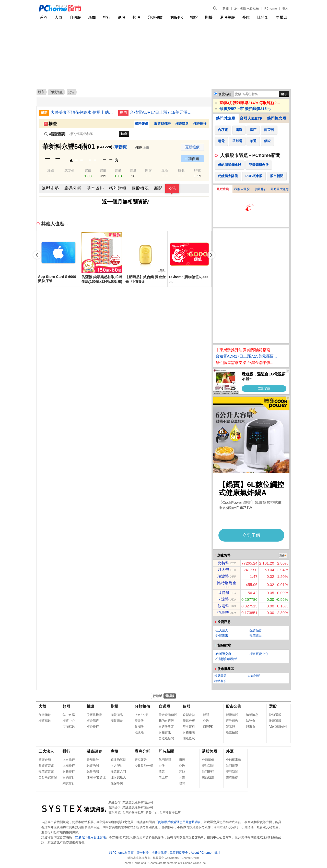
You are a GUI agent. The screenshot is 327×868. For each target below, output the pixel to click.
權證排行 (200, 124)
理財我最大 (118, 777)
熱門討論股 (225, 118)
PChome (271, 8)
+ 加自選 (192, 159)
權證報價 (142, 124)
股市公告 (233, 706)
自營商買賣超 (48, 777)
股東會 (251, 727)
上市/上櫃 (141, 715)
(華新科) (120, 147)
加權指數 (45, 715)
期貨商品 (117, 715)
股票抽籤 (232, 732)
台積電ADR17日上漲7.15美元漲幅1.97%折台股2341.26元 (162, 112)
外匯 (246, 17)
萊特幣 (224, 592)
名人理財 (117, 766)
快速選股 (275, 715)
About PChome (201, 853)
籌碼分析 (73, 188)
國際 (182, 760)
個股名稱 (225, 94)
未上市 (163, 777)
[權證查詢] (94, 134)
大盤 (59, 17)
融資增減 (93, 766)
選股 (122, 17)
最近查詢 (223, 189)
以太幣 (223, 570)
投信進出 (256, 635)
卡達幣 (223, 599)
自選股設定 (166, 727)
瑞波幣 (223, 576)
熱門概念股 (277, 118)
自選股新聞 (166, 738)
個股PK (177, 17)
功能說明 (254, 676)
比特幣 (263, 17)
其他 (182, 772)
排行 (107, 17)
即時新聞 (166, 751)
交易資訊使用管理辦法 (90, 837)
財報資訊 (165, 732)
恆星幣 (223, 612)
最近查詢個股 (168, 715)
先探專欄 (117, 783)
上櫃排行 (69, 766)
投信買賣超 (46, 772)
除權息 (281, 17)
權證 (194, 17)
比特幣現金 (227, 583)
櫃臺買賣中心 (259, 654)
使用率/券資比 (96, 777)
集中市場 (69, 715)
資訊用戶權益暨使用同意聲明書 (179, 822)
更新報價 (192, 147)
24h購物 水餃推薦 (247, 8)
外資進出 (222, 635)
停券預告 (232, 721)
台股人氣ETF (251, 118)
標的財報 (118, 188)
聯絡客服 (220, 681)
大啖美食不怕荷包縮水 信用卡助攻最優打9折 (83, 112)
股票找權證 (162, 124)
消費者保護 (159, 853)
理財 (182, 783)
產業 (162, 772)
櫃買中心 (69, 721)
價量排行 (261, 189)
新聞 (226, 8)
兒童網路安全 (179, 853)
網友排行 (69, 783)
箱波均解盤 (118, 760)
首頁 (44, 17)
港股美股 (227, 17)
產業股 (139, 721)
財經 (182, 777)
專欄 (114, 751)
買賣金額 (45, 760)
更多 (282, 555)
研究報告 (141, 760)
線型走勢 (50, 188)
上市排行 (69, 760)
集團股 (139, 727)
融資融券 (256, 630)
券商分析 (142, 751)
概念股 (139, 732)
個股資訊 (56, 92)
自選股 (75, 17)
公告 (172, 188)
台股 (162, 766)
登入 (285, 8)
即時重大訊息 (280, 189)
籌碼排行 (69, 777)
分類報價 (155, 17)
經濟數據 (232, 777)
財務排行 (69, 772)
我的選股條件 (278, 727)
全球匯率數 (233, 760)
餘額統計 (93, 760)
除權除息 (252, 715)
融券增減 (93, 772)
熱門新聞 (165, 760)
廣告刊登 (143, 853)
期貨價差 (117, 721)
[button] (211, 255)
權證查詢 (55, 134)
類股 (136, 17)
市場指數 (69, 727)
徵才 (217, 853)
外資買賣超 (46, 766)
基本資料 (95, 188)
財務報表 (189, 732)
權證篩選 (182, 124)
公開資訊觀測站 (227, 659)
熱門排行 (208, 772)
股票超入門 (118, 772)
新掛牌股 (232, 715)
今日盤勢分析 (144, 766)
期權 (209, 17)
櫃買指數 (45, 721)
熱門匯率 (232, 766)
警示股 (230, 727)
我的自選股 (242, 189)
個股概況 (140, 188)
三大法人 (222, 630)
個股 (186, 706)
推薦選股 (275, 721)
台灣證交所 (224, 654)
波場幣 (223, 606)
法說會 (251, 721)
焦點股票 (208, 777)
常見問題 (220, 676)
